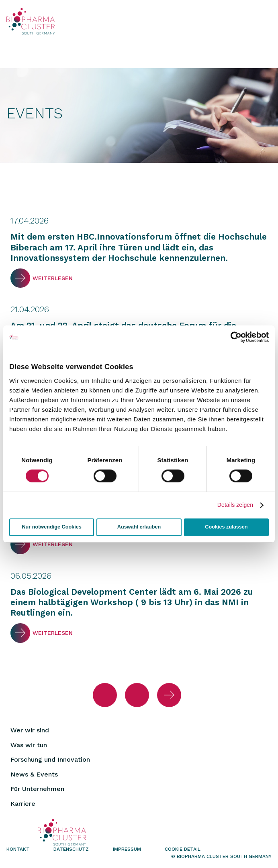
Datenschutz (71, 849)
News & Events (34, 774)
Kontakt (18, 849)
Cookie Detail (183, 849)
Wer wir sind (30, 730)
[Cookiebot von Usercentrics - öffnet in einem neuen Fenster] (234, 337)
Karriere (23, 804)
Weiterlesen (20, 278)
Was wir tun (29, 745)
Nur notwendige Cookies (51, 527)
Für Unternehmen (37, 789)
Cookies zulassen (226, 527)
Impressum (127, 849)
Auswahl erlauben (139, 527)
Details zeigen (235, 505)
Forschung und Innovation (50, 759)
